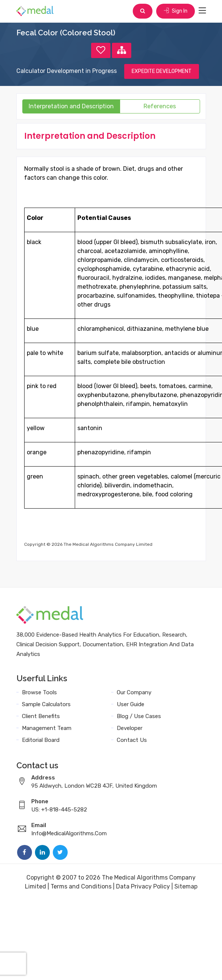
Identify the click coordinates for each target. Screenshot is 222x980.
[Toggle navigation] (202, 11)
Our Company (134, 692)
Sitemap (186, 886)
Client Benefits (41, 716)
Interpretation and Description (71, 106)
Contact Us (132, 740)
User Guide (131, 704)
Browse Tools (39, 692)
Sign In (176, 11)
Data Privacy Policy (143, 886)
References (160, 106)
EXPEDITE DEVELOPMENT (162, 71)
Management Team (47, 728)
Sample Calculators (46, 704)
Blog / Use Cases (139, 716)
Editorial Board (41, 740)
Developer (130, 728)
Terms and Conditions (81, 886)
